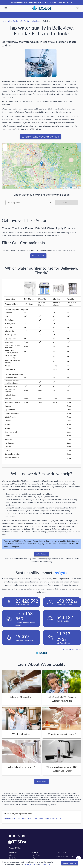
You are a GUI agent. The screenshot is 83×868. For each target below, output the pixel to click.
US (21, 21)
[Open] (51, 203)
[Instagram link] (24, 836)
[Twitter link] (19, 836)
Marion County (36, 21)
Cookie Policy (45, 865)
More (70, 2)
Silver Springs (38, 818)
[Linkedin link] (14, 836)
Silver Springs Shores (53, 818)
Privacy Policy (30, 865)
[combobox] (29, 203)
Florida (26, 21)
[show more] (6, 8)
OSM (71, 188)
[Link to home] (41, 842)
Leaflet (64, 188)
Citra (15, 818)
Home (4, 21)
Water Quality (13, 21)
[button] (42, 164)
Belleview (8, 818)
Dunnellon (22, 818)
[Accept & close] (70, 863)
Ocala (29, 818)
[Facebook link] (10, 836)
